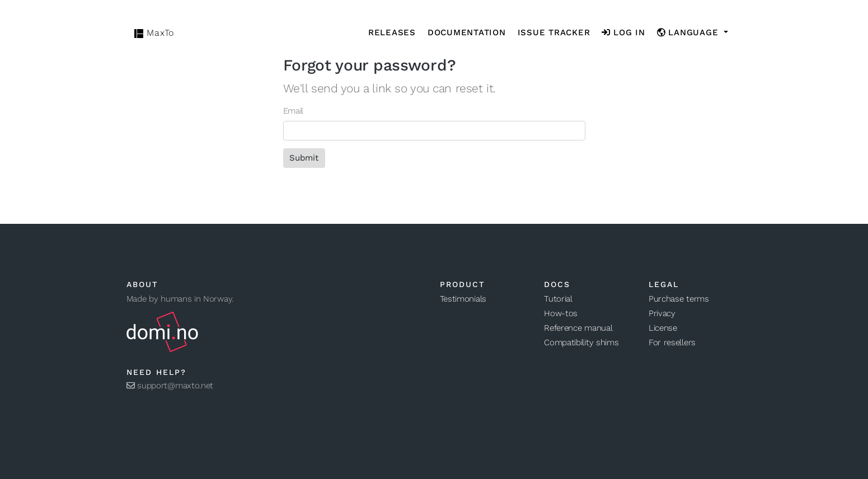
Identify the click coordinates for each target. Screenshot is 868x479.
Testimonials (463, 299)
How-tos (561, 313)
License (663, 328)
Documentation (467, 32)
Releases (392, 32)
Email (294, 111)
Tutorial (558, 299)
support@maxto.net (170, 386)
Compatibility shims (581, 342)
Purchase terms (679, 299)
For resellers (672, 342)
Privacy (662, 313)
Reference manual (578, 328)
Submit (304, 158)
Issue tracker (554, 32)
